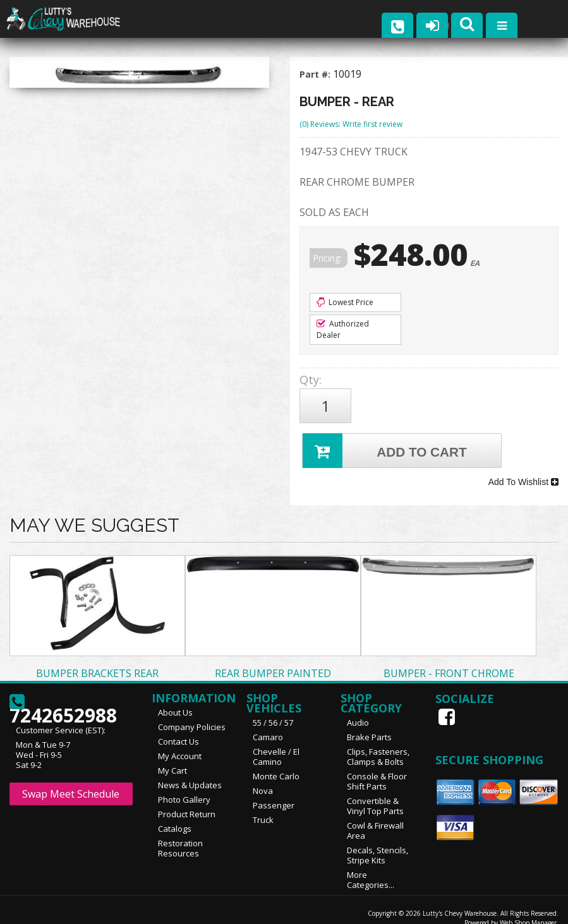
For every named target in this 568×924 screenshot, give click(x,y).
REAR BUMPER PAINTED (273, 660)
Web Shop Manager (528, 909)
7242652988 (63, 693)
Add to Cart (386, 444)
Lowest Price (345, 302)
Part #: (316, 74)
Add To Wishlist (523, 472)
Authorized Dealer (343, 329)
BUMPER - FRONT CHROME (449, 660)
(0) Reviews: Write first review (351, 124)
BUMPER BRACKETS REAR (97, 660)
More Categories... (371, 867)
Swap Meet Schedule (71, 781)
